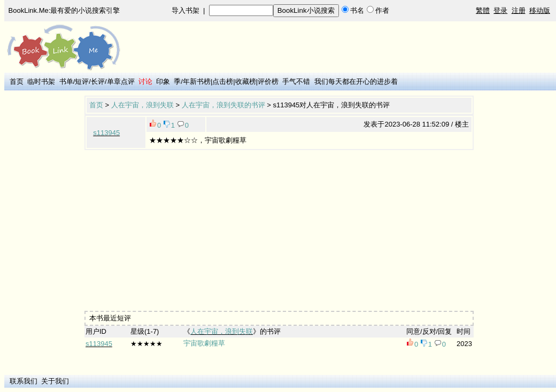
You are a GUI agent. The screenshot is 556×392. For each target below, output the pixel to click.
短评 (82, 81)
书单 (66, 81)
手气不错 (296, 81)
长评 (98, 81)
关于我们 (55, 381)
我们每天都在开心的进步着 (356, 81)
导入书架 (186, 10)
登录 (500, 10)
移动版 (540, 10)
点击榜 (223, 81)
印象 (163, 81)
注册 (519, 10)
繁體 (483, 10)
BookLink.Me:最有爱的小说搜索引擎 (64, 10)
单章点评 (121, 81)
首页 (17, 81)
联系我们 (24, 381)
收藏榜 (246, 81)
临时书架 (41, 81)
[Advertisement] (279, 228)
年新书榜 (197, 81)
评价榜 (268, 81)
